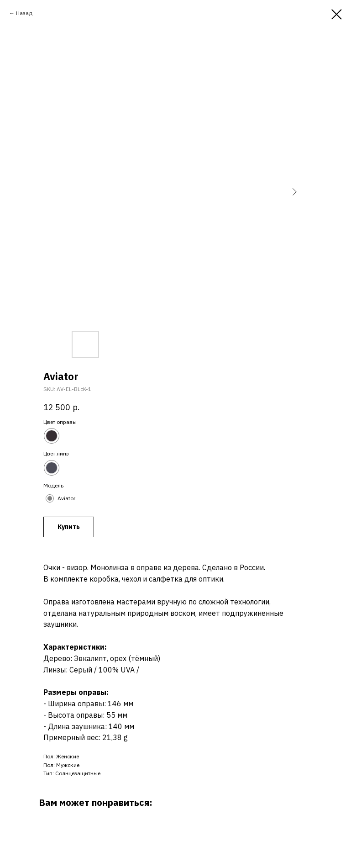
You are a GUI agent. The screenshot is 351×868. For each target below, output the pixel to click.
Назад (24, 13)
